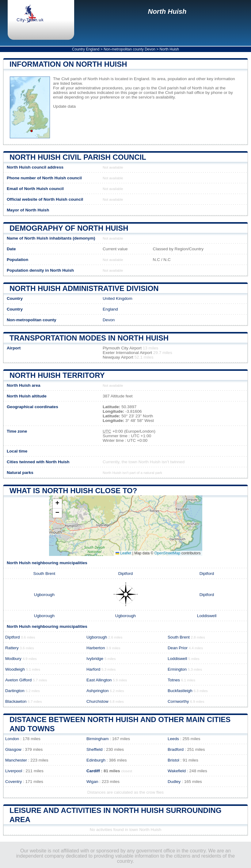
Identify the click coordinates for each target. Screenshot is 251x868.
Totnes (174, 680)
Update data (64, 106)
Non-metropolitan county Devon (129, 49)
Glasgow (13, 749)
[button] (57, 504)
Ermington (177, 669)
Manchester (16, 760)
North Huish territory (57, 375)
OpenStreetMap (167, 553)
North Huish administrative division (84, 288)
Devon (109, 320)
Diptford (126, 574)
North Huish (167, 11)
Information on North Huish (68, 64)
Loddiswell (207, 616)
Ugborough (44, 595)
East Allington (99, 680)
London (12, 739)
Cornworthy (178, 701)
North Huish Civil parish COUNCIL (78, 157)
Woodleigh (15, 669)
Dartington (15, 691)
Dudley (174, 782)
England (110, 309)
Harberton (96, 648)
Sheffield (95, 749)
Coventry (13, 782)
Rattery (12, 648)
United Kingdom (118, 298)
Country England (86, 49)
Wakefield (177, 771)
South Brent (44, 574)
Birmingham (98, 739)
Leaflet (123, 553)
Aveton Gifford (18, 680)
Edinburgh (96, 760)
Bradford (176, 749)
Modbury (13, 659)
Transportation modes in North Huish (89, 338)
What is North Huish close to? (73, 491)
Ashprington (98, 691)
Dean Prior (178, 648)
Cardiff (93, 771)
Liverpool (14, 771)
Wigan (92, 782)
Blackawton (16, 701)
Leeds (173, 739)
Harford (93, 669)
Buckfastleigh (180, 691)
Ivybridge (95, 659)
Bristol (173, 760)
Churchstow (97, 701)
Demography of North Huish (69, 228)
